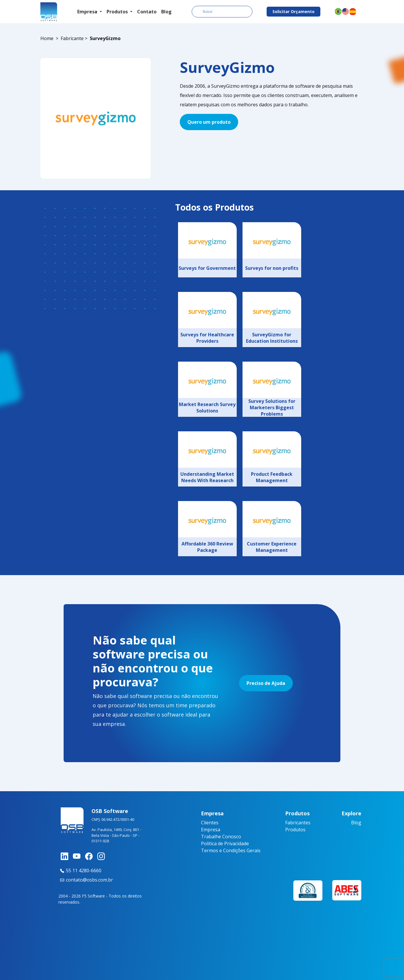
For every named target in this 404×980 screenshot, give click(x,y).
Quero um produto (209, 122)
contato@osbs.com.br (86, 880)
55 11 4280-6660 (80, 870)
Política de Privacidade (225, 843)
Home (47, 38)
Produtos (295, 830)
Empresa (211, 830)
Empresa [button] (88, 12)
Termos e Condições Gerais (231, 850)
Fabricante (72, 38)
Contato (147, 12)
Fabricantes (298, 823)
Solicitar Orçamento (293, 11)
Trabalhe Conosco (221, 837)
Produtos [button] (118, 12)
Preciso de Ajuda (266, 683)
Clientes (210, 823)
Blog (166, 12)
